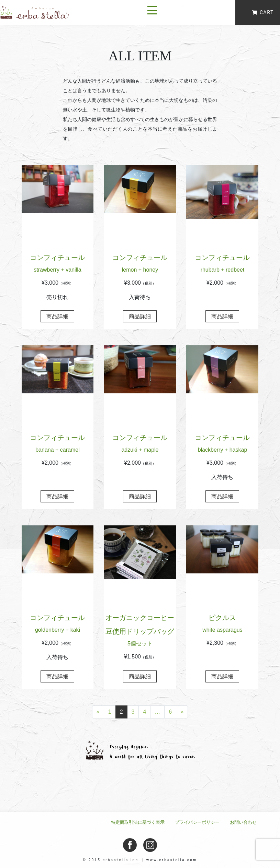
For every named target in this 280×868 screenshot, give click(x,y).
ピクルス (222, 625)
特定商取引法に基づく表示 (138, 822)
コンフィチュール (58, 265)
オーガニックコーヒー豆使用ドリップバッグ (140, 632)
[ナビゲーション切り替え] (152, 12)
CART (263, 12)
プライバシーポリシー (197, 822)
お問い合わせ (243, 822)
